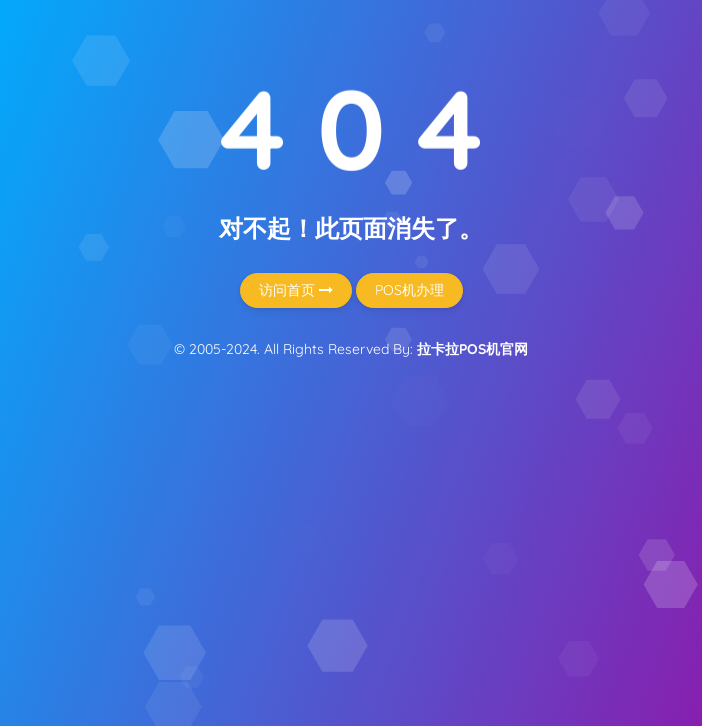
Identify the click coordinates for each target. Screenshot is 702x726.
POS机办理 (409, 290)
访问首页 (296, 290)
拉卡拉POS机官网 (472, 349)
